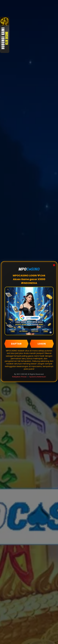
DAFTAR (16, 344)
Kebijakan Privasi (19, 377)
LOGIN (42, 344)
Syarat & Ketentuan (38, 377)
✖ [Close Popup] (54, 266)
